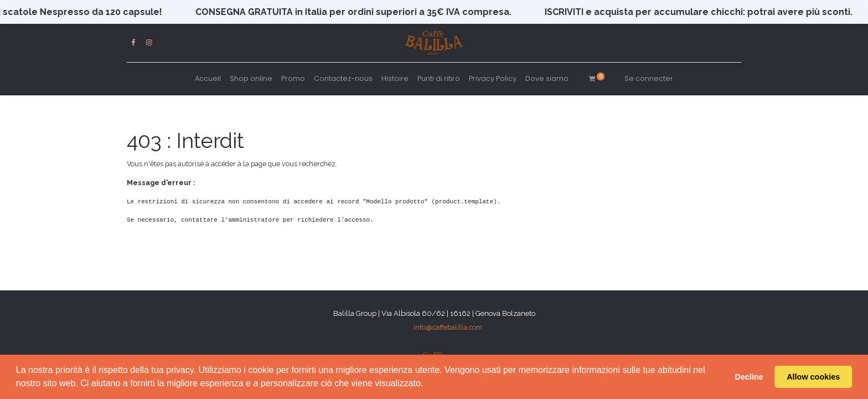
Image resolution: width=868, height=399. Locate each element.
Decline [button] (749, 377)
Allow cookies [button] (813, 377)
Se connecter (649, 78)
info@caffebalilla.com (448, 327)
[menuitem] (208, 79)
